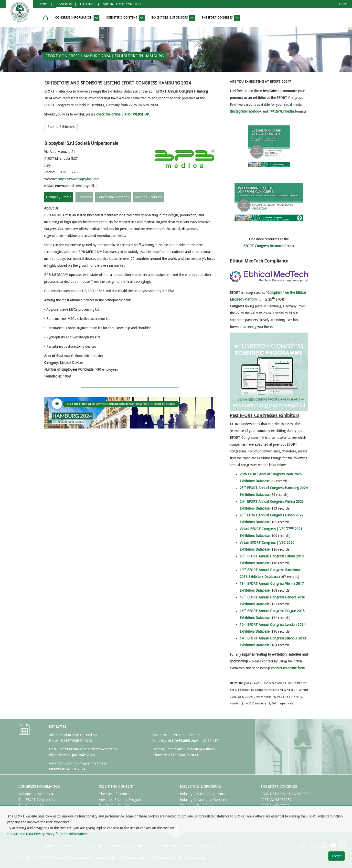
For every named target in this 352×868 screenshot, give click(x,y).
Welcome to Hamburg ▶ (36, 794)
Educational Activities (113, 197)
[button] (45, 18)
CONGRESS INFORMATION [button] (77, 18)
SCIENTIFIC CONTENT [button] (125, 18)
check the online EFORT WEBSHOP (123, 114)
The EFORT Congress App (38, 800)
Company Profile (59, 197)
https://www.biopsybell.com (79, 179)
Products (84, 197)
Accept (336, 856)
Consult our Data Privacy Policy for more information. (48, 834)
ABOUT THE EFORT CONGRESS (285, 794)
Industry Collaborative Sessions (203, 800)
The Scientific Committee (117, 794)
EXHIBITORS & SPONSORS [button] (173, 18)
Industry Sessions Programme (202, 794)
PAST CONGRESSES (276, 800)
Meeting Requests (149, 197)
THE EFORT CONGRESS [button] (221, 18)
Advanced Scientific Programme (123, 800)
